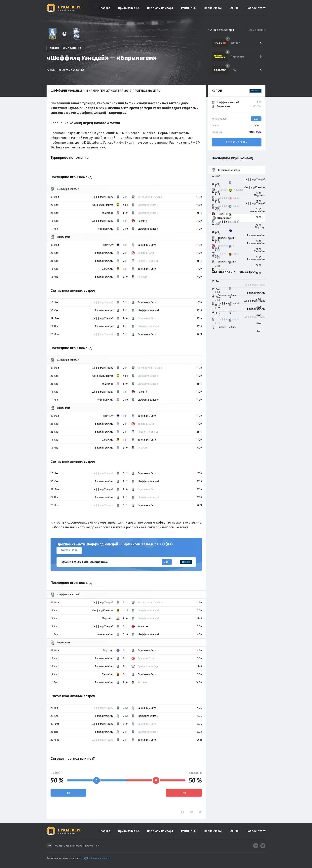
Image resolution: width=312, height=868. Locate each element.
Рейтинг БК (188, 8)
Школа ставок (213, 8)
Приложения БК (129, 8)
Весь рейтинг (256, 30)
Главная (105, 8)
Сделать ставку (237, 142)
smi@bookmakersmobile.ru (96, 858)
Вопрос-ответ (256, 8)
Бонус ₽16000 (69, 550)
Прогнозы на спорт (160, 8)
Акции (234, 8)
